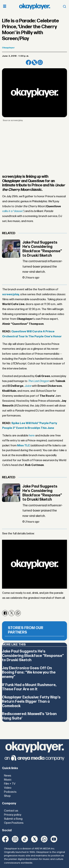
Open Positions (14, 823)
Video (8, 788)
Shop (7, 796)
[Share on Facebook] (28, 62)
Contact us (11, 811)
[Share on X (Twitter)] (34, 62)
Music (8, 780)
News (8, 776)
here (32, 436)
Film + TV (10, 784)
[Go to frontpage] (35, 6)
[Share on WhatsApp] (40, 62)
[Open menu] (5, 7)
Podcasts (10, 792)
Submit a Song (13, 819)
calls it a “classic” (13, 211)
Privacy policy (13, 815)
